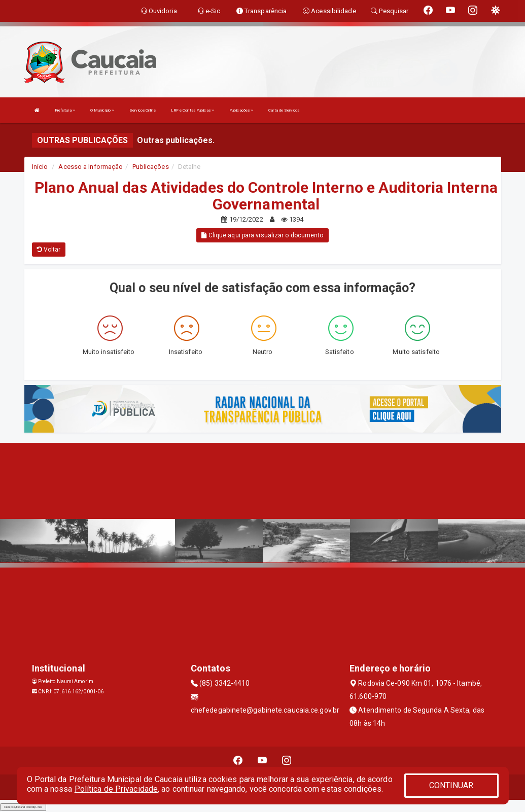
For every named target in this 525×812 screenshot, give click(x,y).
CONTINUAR (451, 785)
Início (40, 167)
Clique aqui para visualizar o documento (262, 235)
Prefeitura (65, 110)
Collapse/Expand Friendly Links (23, 807)
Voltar (49, 250)
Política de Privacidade (116, 789)
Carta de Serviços (284, 110)
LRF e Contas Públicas (192, 110)
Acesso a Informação (91, 167)
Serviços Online (143, 110)
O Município (102, 110)
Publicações (241, 110)
